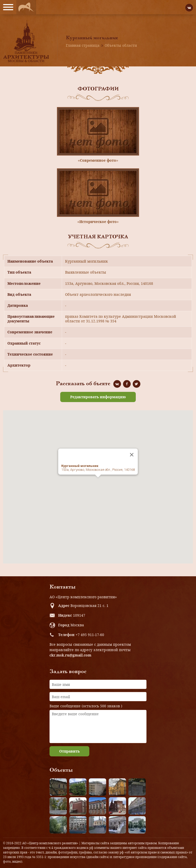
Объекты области (121, 45)
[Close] (132, 455)
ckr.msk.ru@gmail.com (70, 655)
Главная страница (83, 45)
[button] (98, 482)
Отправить (69, 751)
